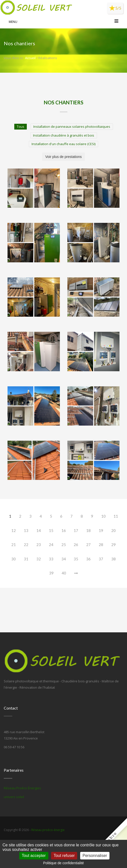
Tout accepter (34, 856)
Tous (21, 127)
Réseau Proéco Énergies (22, 788)
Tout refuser (64, 856)
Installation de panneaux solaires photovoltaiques (72, 127)
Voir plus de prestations (64, 157)
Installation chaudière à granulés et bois (64, 135)
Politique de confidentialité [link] (63, 863)
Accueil (30, 58)
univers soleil (14, 797)
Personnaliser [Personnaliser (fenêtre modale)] (95, 856)
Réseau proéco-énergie (48, 830)
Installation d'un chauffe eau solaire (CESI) (63, 144)
